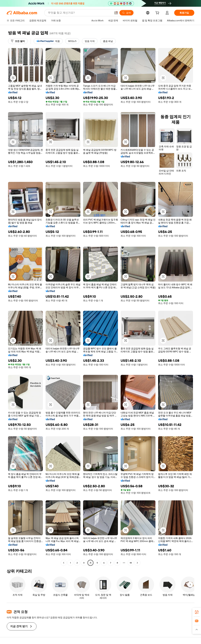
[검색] (126, 13)
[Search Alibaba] (80, 13)
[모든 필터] (18, 41)
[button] (116, 13)
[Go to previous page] (64, 563)
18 (131, 563)
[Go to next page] (137, 563)
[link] (197, 612)
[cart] (158, 13)
